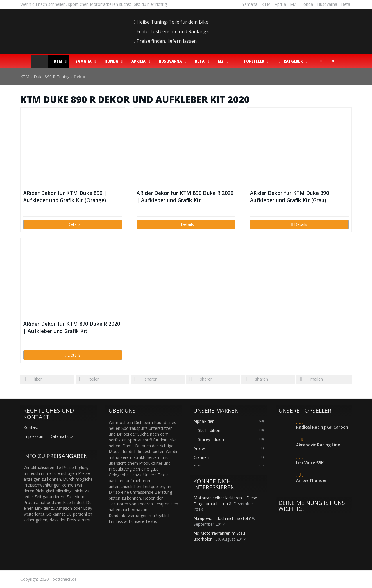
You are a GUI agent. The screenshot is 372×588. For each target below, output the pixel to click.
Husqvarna (327, 4)
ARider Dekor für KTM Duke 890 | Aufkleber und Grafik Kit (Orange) (65, 196)
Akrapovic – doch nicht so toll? (222, 518)
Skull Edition (209, 430)
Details (73, 224)
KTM (266, 4)
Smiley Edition (211, 439)
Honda (307, 4)
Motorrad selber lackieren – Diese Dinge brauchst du (225, 501)
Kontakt (31, 427)
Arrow (199, 448)
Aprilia (280, 4)
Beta (346, 4)
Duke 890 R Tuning (52, 77)
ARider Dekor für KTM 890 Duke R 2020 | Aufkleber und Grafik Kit (185, 196)
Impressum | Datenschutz (48, 436)
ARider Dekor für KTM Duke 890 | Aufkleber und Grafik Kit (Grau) (292, 196)
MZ (293, 4)
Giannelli (201, 457)
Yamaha (250, 4)
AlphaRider (204, 421)
